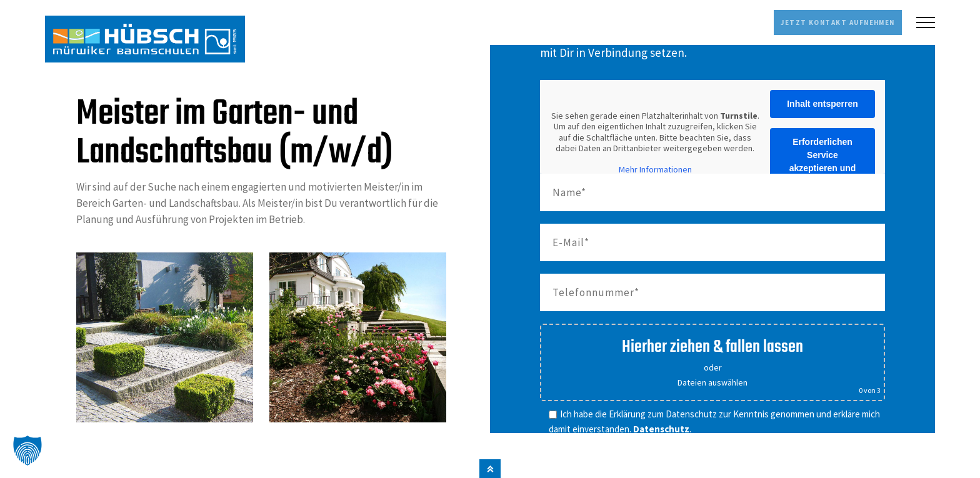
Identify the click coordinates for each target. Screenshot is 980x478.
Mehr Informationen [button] (655, 168)
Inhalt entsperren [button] (822, 102)
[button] (27, 451)
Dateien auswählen (712, 381)
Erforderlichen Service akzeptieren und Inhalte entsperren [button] (822, 160)
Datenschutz (661, 427)
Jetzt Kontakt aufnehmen (814, 22)
